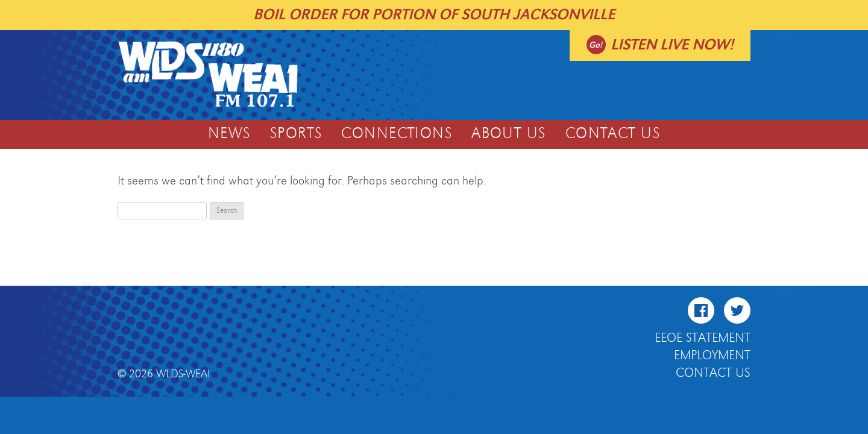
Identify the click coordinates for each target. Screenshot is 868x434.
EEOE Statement (703, 338)
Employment (712, 356)
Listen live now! (672, 45)
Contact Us (613, 134)
